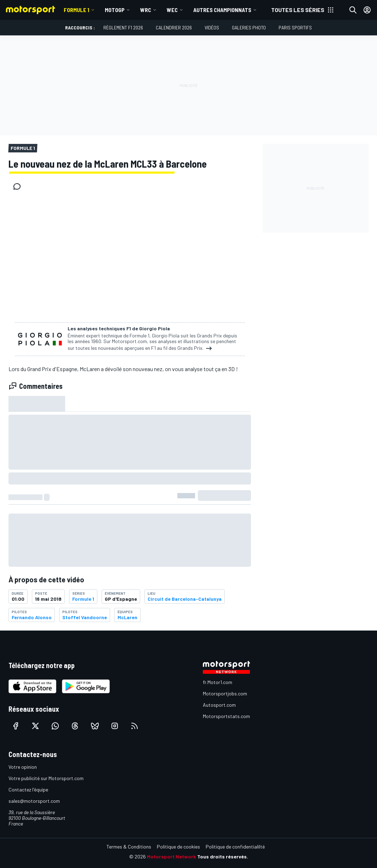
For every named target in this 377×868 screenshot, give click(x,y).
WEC (172, 10)
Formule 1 (76, 10)
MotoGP (115, 10)
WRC (146, 10)
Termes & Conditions (129, 847)
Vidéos (212, 27)
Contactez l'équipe (28, 789)
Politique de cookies (178, 847)
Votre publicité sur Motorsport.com (46, 778)
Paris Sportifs (295, 27)
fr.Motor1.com (218, 682)
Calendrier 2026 (174, 27)
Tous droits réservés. (223, 856)
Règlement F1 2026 (123, 27)
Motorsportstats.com (226, 716)
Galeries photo (249, 27)
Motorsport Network (172, 856)
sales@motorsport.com (34, 801)
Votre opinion (23, 767)
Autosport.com (219, 705)
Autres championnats (222, 10)
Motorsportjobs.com (225, 693)
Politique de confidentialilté (235, 847)
